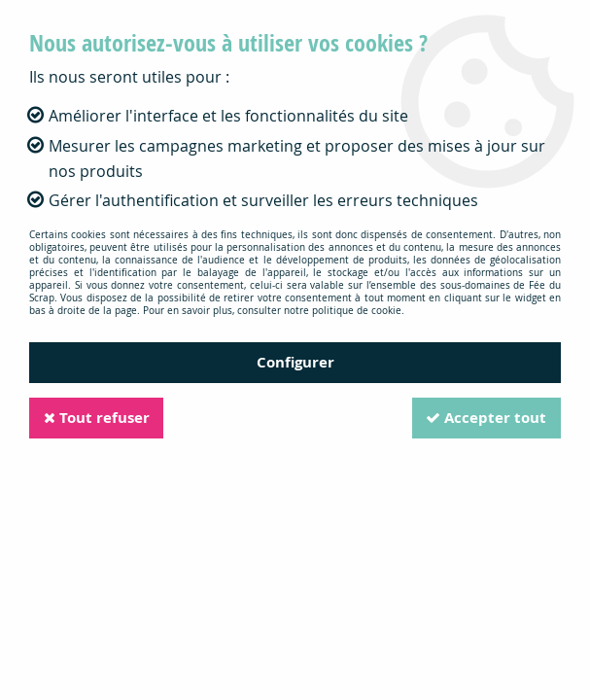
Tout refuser (98, 418)
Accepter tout (485, 418)
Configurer (295, 362)
